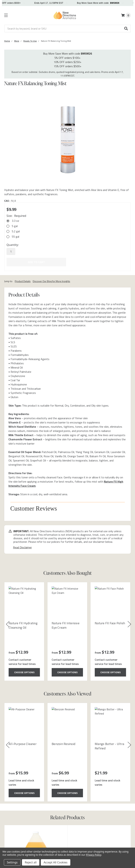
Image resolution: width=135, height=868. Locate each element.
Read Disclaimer (22, 547)
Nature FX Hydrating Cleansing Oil (23, 625)
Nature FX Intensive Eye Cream (66, 625)
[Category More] (17, 41)
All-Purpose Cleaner (23, 743)
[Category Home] (7, 41)
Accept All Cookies (56, 862)
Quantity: (13, 245)
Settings (12, 862)
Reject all (31, 862)
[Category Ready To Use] (30, 41)
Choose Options (24, 672)
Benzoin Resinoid (63, 743)
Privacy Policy (94, 855)
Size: (16, 216)
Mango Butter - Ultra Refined (109, 746)
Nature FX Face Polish (110, 623)
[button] (126, 29)
